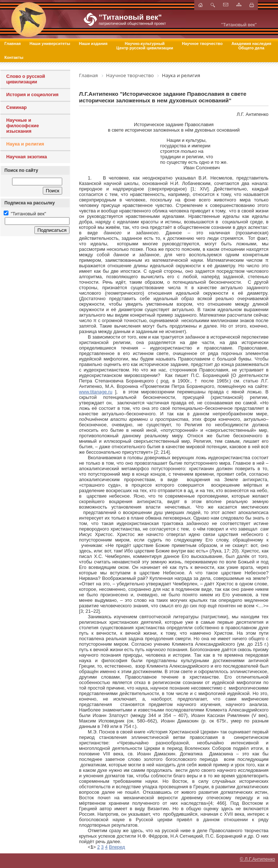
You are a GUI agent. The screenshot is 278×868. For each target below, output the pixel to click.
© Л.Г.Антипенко (258, 859)
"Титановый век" (25, 214)
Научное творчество (202, 44)
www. (96, 392)
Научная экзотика (27, 157)
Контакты (14, 57)
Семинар (16, 107)
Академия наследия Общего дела (251, 46)
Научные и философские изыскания (22, 126)
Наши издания (93, 44)
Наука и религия (25, 144)
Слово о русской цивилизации (26, 79)
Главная (13, 44)
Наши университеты (50, 44)
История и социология (32, 95)
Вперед (117, 847)
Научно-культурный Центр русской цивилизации (145, 46)
